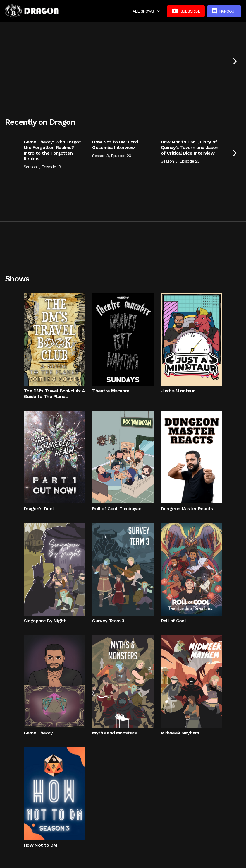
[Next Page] (234, 61)
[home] (32, 11)
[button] (146, 11)
